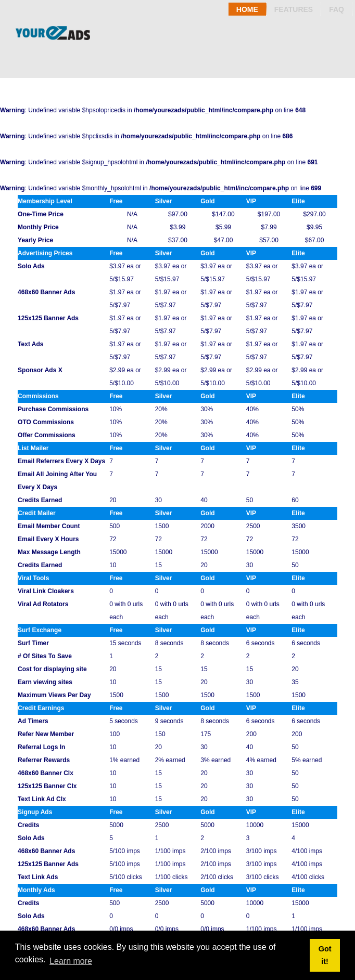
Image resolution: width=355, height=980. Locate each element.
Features (294, 9)
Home (247, 9)
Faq (337, 9)
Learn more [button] (71, 961)
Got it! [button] (325, 955)
